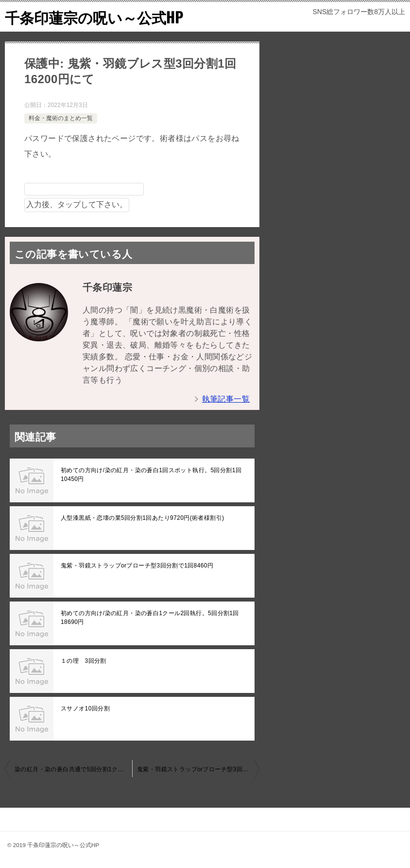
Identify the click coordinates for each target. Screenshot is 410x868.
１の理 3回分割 (84, 661)
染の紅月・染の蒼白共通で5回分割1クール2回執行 (73, 769)
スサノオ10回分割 (85, 709)
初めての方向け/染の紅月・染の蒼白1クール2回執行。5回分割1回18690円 (150, 618)
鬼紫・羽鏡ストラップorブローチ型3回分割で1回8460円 (137, 566)
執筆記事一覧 (226, 399)
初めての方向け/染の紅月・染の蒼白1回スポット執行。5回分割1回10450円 (151, 475)
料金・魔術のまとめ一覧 (61, 118)
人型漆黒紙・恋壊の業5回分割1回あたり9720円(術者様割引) (142, 518)
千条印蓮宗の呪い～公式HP (94, 17)
